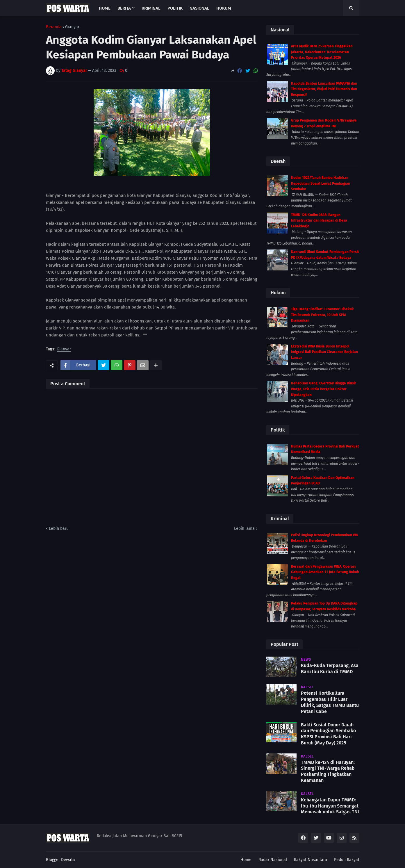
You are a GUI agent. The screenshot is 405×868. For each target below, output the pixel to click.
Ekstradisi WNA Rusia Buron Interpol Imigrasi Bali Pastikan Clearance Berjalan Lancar (324, 352)
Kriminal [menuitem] (151, 8)
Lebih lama (244, 529)
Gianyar (72, 27)
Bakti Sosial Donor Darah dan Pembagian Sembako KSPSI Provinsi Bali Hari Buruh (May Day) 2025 (328, 734)
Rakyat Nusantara (311, 860)
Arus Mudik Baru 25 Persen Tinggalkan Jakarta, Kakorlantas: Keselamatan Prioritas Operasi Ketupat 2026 (322, 52)
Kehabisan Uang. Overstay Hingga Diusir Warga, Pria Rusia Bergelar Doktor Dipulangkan (324, 389)
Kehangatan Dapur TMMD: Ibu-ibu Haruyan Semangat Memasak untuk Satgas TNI (330, 806)
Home (246, 860)
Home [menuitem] (105, 8)
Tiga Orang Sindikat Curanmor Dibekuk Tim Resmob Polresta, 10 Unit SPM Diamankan (322, 315)
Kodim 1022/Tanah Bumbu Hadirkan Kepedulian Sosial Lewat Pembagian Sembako (321, 183)
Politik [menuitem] (175, 8)
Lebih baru (59, 529)
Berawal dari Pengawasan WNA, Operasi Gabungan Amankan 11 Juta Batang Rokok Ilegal (325, 572)
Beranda (54, 27)
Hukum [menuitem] (224, 8)
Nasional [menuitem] (199, 8)
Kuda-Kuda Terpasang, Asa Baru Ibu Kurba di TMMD (330, 669)
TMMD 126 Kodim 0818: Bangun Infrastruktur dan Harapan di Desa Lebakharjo (319, 221)
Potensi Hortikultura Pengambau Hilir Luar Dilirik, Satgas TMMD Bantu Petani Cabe (330, 702)
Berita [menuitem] (124, 8)
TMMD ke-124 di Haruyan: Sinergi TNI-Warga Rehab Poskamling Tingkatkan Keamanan (328, 771)
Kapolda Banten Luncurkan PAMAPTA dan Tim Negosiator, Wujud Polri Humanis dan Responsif (324, 89)
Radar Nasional (273, 860)
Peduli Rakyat (347, 860)
